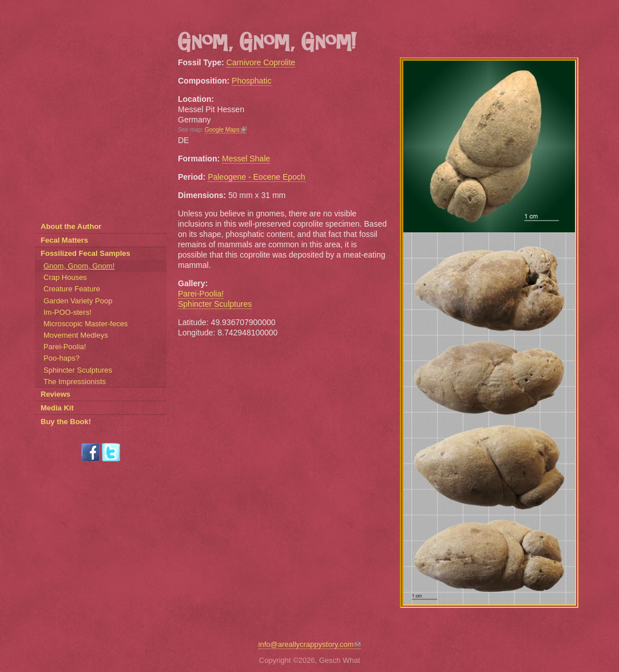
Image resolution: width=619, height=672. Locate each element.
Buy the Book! (66, 422)
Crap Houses (65, 277)
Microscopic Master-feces (86, 324)
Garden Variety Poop (78, 301)
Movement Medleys (76, 335)
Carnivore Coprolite (261, 62)
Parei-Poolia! (201, 294)
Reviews (55, 394)
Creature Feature (72, 289)
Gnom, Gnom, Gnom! (79, 266)
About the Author (71, 226)
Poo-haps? (61, 358)
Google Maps (226, 130)
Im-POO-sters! (68, 312)
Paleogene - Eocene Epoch (256, 177)
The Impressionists (75, 382)
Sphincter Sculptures (215, 304)
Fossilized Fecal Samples (86, 253)
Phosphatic (251, 81)
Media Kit (57, 408)
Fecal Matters (64, 240)
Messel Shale (246, 159)
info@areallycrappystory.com (310, 644)
